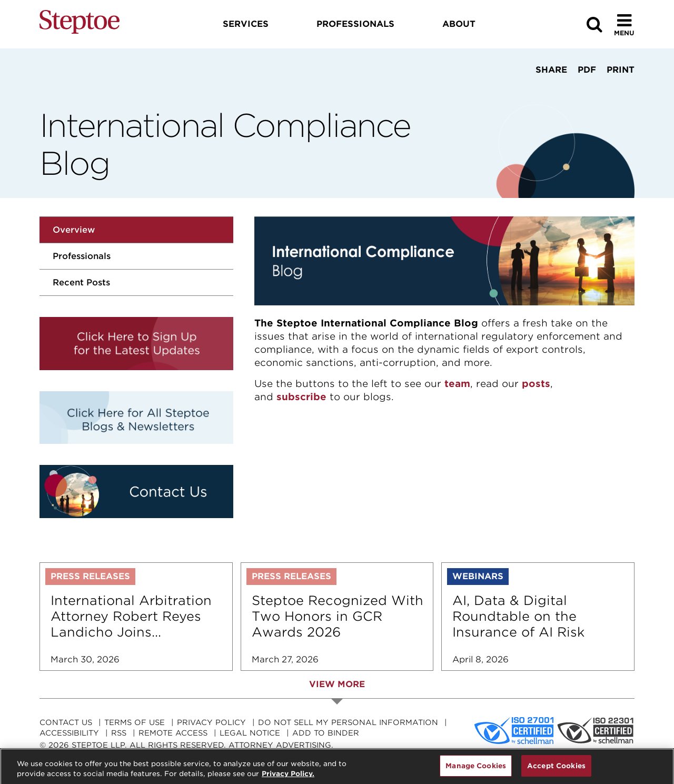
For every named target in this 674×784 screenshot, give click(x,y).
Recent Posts (81, 282)
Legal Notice (250, 733)
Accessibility (69, 733)
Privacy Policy (211, 722)
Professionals (82, 256)
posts (536, 384)
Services (246, 24)
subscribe (301, 397)
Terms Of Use (135, 722)
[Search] (594, 24)
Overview (74, 230)
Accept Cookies (556, 770)
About (459, 24)
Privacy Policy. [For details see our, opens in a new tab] (288, 778)
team (457, 384)
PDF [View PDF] (587, 70)
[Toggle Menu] (624, 24)
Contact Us (66, 722)
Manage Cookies (476, 770)
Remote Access (173, 733)
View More (337, 684)
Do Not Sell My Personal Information (348, 722)
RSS (119, 733)
